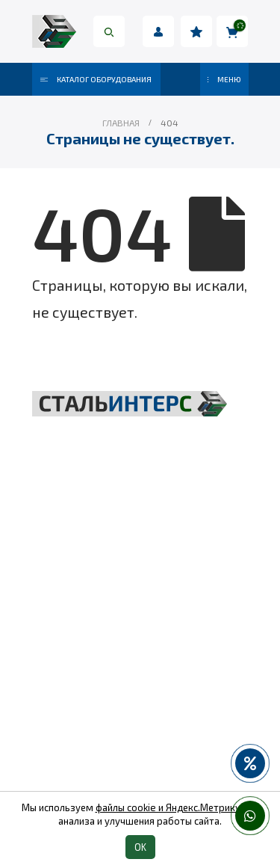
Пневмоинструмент (140, 683)
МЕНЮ (224, 79)
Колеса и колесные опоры (140, 708)
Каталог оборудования (96, 79)
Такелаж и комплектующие (140, 632)
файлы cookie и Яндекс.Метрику (168, 807)
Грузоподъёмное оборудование (140, 581)
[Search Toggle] (109, 31)
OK (140, 847)
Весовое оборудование (140, 657)
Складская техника (140, 606)
